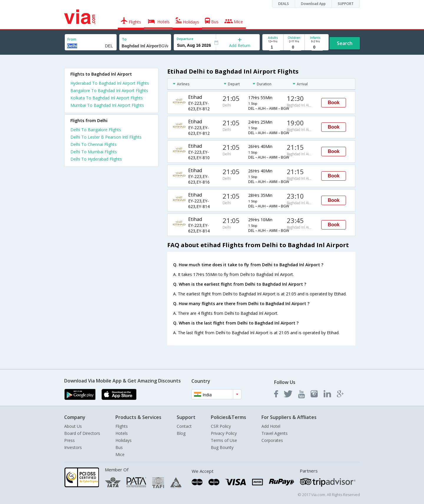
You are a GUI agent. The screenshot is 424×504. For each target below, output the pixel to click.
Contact (184, 426)
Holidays (124, 440)
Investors (73, 447)
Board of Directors (82, 433)
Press (69, 440)
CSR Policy (221, 426)
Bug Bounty (222, 447)
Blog (181, 433)
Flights (122, 426)
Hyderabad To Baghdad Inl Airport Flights (110, 83)
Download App (313, 4)
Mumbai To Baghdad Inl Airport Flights (107, 105)
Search (345, 43)
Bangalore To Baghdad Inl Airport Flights (109, 90)
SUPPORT (346, 4)
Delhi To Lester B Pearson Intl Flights (106, 137)
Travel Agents (275, 433)
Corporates (272, 440)
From (72, 39)
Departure (185, 39)
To (124, 39)
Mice (120, 454)
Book (334, 103)
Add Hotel (271, 426)
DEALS (284, 4)
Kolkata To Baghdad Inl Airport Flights (107, 98)
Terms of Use (224, 440)
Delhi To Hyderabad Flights (96, 159)
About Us (73, 426)
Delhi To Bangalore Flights (96, 130)
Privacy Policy (224, 433)
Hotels (122, 433)
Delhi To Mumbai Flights (94, 152)
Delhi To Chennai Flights (93, 144)
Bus (119, 447)
